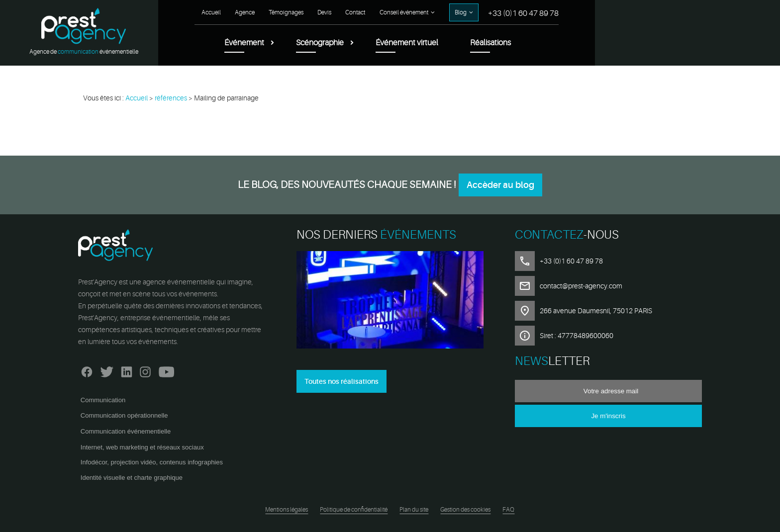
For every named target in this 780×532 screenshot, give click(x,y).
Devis (511, 12)
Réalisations (678, 43)
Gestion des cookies (465, 510)
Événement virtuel (594, 43)
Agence (432, 12)
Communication (103, 400)
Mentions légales (287, 510)
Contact (542, 12)
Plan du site (414, 510)
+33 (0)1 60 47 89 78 (710, 13)
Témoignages (473, 12)
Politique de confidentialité (354, 510)
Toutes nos (341, 381)
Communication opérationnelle (124, 415)
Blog (648, 12)
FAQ (508, 510)
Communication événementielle (126, 431)
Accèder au (500, 185)
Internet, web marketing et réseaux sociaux (142, 447)
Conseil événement (591, 12)
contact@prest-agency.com (581, 286)
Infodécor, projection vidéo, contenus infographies (152, 462)
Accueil (398, 12)
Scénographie (507, 43)
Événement (431, 43)
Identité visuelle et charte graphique (132, 478)
